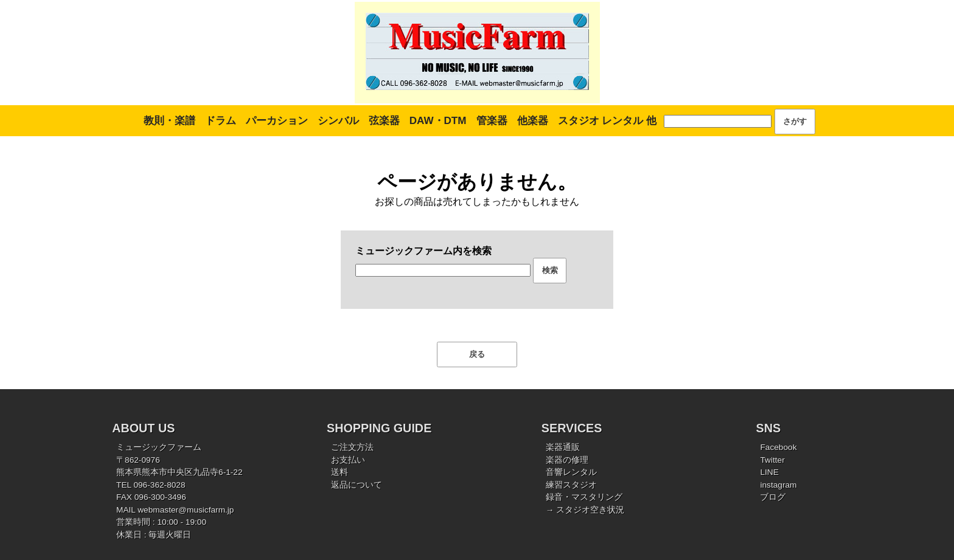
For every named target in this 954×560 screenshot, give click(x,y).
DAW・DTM (438, 121)
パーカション (277, 121)
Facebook (778, 447)
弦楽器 (384, 121)
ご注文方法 (352, 447)
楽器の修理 (567, 460)
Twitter (772, 460)
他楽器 (533, 121)
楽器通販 (563, 447)
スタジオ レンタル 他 (607, 121)
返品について (357, 485)
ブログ (773, 497)
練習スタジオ (571, 485)
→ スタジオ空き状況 (585, 510)
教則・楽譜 (169, 121)
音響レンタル (571, 472)
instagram (778, 485)
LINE (769, 472)
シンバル (338, 121)
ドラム (221, 121)
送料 (339, 472)
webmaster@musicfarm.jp (186, 510)
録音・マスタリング (584, 497)
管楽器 (492, 121)
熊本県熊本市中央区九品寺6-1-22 (179, 472)
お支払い (348, 460)
